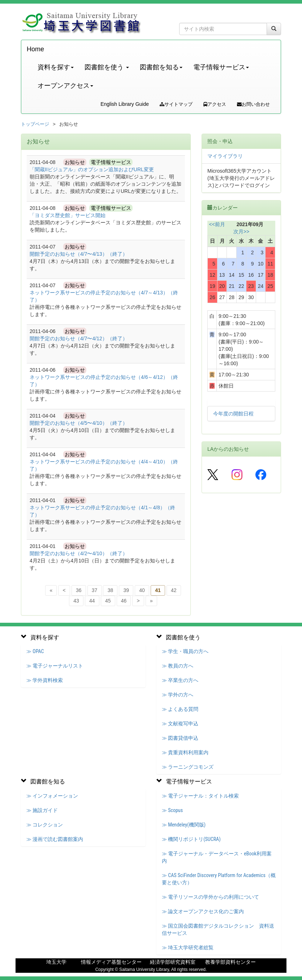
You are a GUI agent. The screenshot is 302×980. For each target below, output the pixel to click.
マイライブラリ (225, 156)
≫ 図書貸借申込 (180, 738)
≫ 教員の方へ (178, 666)
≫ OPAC (35, 651)
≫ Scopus (172, 810)
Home (35, 49)
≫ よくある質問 (180, 709)
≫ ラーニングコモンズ (188, 767)
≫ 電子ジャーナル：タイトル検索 (200, 796)
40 (142, 590)
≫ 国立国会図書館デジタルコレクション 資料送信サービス (218, 929)
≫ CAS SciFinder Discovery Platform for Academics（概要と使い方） (219, 879)
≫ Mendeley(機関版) (184, 825)
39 (126, 590)
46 (124, 601)
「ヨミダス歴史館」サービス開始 (68, 215)
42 (174, 590)
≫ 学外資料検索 (45, 680)
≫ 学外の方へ (178, 695)
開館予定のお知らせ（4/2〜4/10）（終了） (79, 553)
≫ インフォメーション (52, 796)
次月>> (241, 232)
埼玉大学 (56, 962)
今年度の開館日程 (233, 414)
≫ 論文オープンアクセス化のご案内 (203, 911)
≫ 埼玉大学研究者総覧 (188, 947)
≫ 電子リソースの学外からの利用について (210, 897)
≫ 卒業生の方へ (180, 680)
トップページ (35, 124)
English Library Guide (125, 104)
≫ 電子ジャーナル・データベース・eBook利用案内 (217, 857)
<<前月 (217, 224)
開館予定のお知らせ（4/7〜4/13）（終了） (79, 254)
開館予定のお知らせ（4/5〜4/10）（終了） (79, 423)
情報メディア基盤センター (111, 962)
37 (95, 590)
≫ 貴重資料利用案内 (185, 752)
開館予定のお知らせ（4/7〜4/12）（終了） (79, 338)
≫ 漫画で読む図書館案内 (55, 839)
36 (79, 590)
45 (108, 601)
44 (92, 601)
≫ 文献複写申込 (180, 724)
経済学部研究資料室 (173, 962)
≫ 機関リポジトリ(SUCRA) (191, 839)
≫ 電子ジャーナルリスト (55, 666)
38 (111, 590)
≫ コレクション (45, 825)
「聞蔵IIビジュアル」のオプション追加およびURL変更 (92, 169)
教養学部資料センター (230, 962)
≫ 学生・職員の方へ (185, 651)
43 (76, 601)
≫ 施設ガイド (42, 810)
